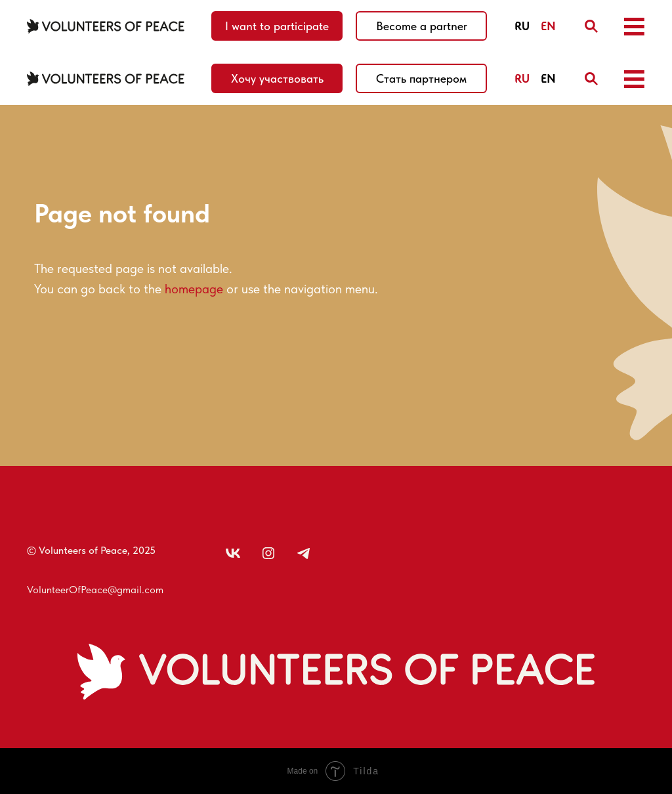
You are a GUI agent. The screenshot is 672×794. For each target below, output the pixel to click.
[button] (634, 27)
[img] (591, 26)
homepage (194, 289)
